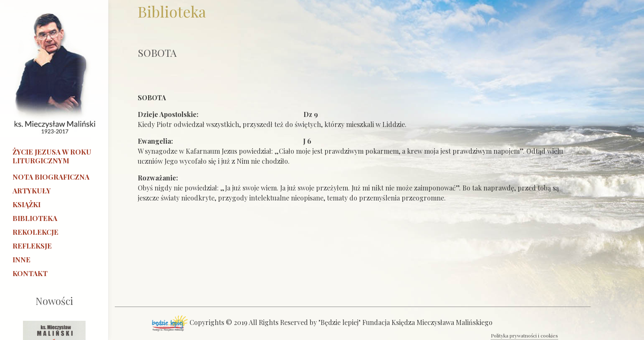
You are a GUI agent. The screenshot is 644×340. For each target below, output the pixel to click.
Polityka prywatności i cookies (524, 335)
